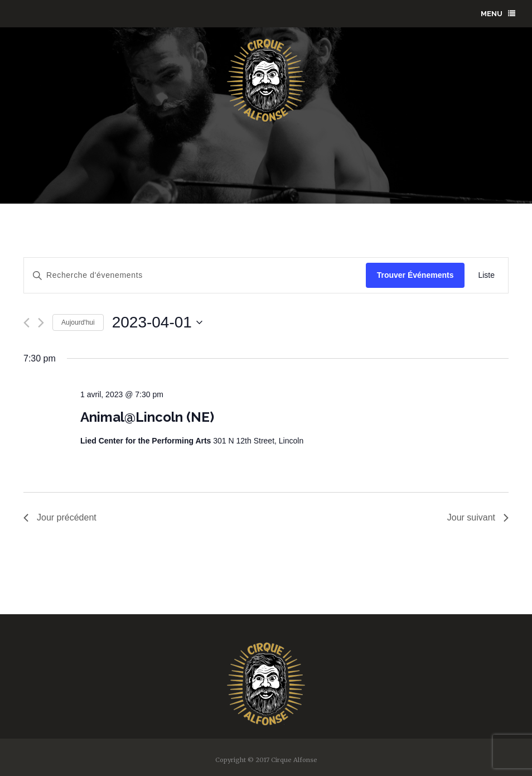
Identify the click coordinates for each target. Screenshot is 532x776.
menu (498, 14)
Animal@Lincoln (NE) (147, 417)
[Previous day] (26, 323)
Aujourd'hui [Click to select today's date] (78, 322)
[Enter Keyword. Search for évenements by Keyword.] (195, 275)
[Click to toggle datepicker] (157, 322)
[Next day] (41, 323)
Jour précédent (60, 517)
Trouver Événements (415, 275)
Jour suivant (478, 517)
